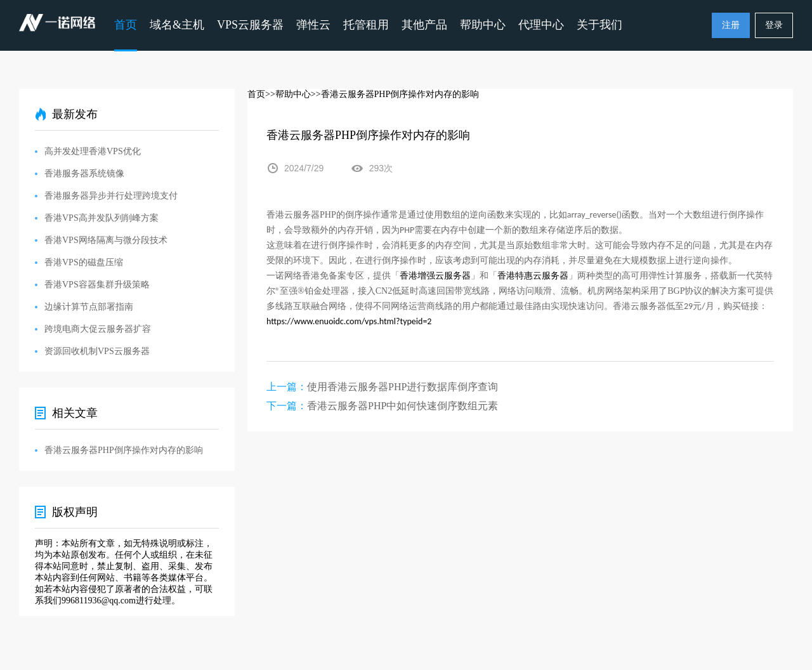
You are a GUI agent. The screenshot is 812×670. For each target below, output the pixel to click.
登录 (774, 25)
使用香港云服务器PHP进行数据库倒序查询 (403, 387)
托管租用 (366, 25)
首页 (126, 25)
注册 (731, 25)
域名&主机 (177, 25)
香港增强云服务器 (435, 276)
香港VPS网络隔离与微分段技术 (106, 240)
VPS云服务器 (250, 25)
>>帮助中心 (288, 94)
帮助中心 (483, 25)
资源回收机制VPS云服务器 (97, 351)
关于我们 (599, 25)
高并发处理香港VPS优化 (93, 151)
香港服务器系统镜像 (84, 174)
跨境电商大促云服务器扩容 (98, 329)
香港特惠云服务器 (533, 276)
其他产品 (424, 25)
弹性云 (313, 25)
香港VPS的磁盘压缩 (84, 262)
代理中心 (541, 25)
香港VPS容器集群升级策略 (97, 285)
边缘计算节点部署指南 (89, 307)
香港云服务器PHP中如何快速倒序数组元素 (403, 406)
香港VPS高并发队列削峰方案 (101, 218)
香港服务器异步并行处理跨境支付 (111, 196)
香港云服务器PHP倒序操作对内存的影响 (124, 450)
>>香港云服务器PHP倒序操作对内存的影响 (395, 94)
